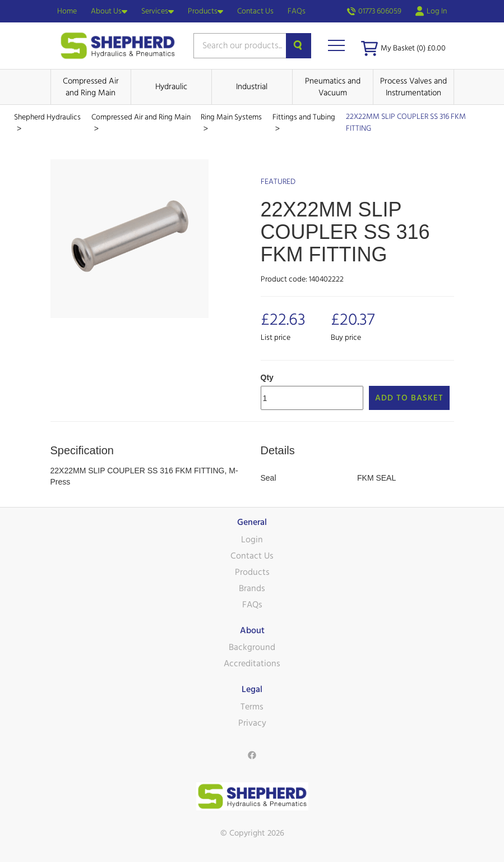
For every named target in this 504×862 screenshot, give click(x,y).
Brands (252, 588)
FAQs (297, 11)
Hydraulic (171, 87)
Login (252, 540)
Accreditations (252, 663)
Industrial (252, 87)
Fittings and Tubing (304, 117)
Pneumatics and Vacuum (333, 87)
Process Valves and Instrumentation (413, 87)
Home (67, 11)
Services (158, 11)
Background (252, 647)
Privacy (252, 723)
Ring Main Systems (231, 117)
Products (205, 11)
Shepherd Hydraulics (47, 117)
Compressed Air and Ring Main (91, 87)
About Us (109, 11)
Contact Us (255, 11)
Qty (267, 377)
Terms (252, 707)
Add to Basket (409, 398)
